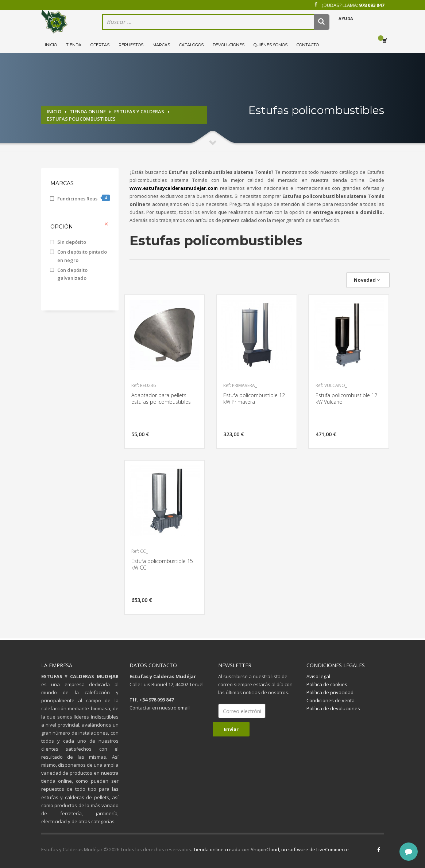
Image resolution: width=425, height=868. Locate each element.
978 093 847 (372, 5)
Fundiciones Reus (84, 198)
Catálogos (191, 45)
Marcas (161, 45)
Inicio (51, 45)
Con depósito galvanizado (72, 274)
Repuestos (131, 45)
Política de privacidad (330, 692)
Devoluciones (229, 45)
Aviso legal (318, 676)
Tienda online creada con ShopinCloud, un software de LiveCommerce (271, 849)
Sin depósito (72, 242)
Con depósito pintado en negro (82, 256)
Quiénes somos (271, 45)
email (184, 708)
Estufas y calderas (139, 112)
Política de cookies (327, 684)
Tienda (74, 45)
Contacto (308, 45)
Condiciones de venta (331, 700)
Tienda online (88, 112)
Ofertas (100, 45)
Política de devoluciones (333, 708)
